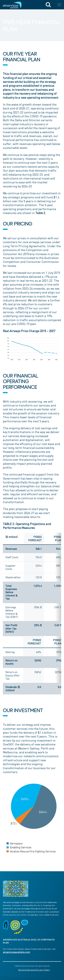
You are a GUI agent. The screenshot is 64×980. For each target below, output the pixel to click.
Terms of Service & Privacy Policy (34, 970)
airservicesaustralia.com (16, 952)
